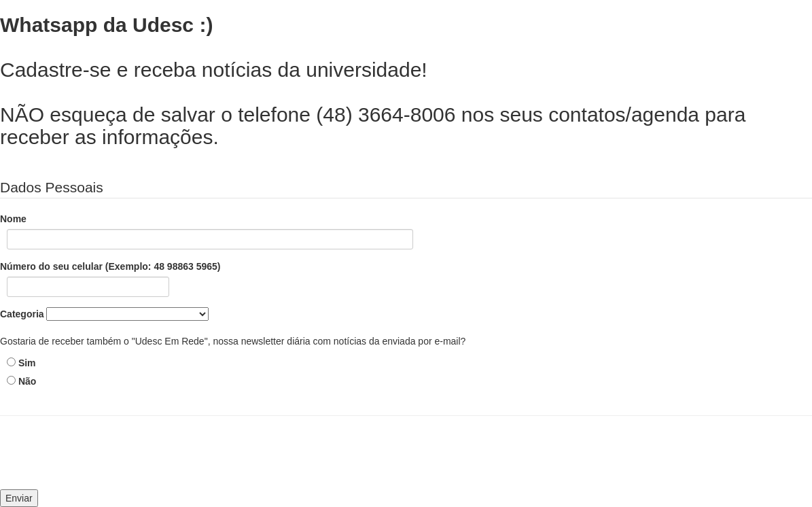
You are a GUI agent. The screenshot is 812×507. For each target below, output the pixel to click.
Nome (13, 219)
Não (27, 381)
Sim (27, 363)
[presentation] (107, 459)
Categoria (22, 314)
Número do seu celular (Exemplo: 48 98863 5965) (110, 266)
